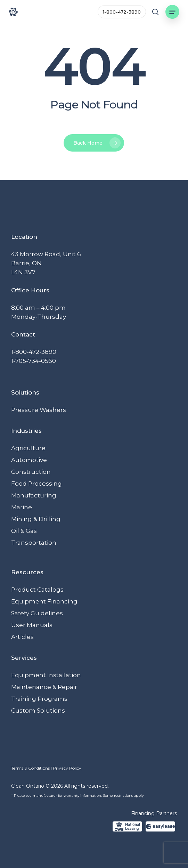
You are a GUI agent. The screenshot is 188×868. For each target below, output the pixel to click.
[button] (172, 12)
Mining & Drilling (36, 519)
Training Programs (39, 699)
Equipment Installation (46, 675)
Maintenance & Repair (44, 687)
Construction (31, 472)
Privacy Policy (67, 768)
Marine (22, 507)
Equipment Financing (44, 601)
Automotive (29, 460)
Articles (22, 637)
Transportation (34, 543)
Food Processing (36, 484)
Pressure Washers (39, 410)
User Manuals (32, 625)
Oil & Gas (24, 531)
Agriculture (28, 448)
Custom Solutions (38, 711)
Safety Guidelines (37, 613)
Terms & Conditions (30, 768)
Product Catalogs (37, 590)
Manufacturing (34, 495)
